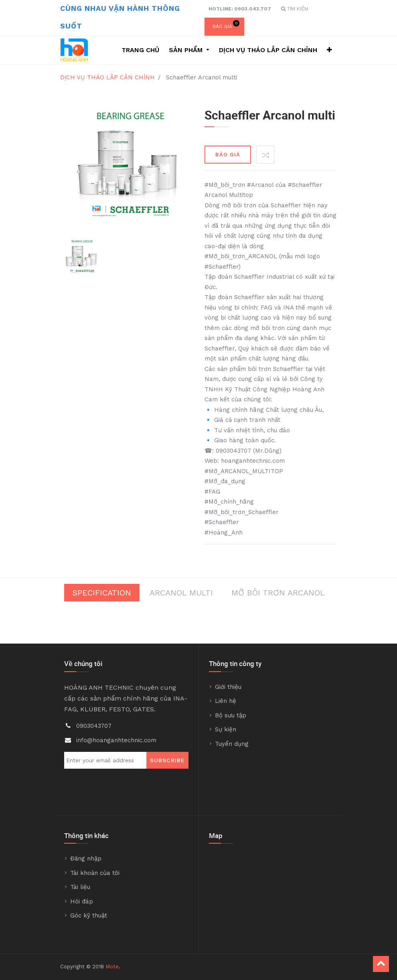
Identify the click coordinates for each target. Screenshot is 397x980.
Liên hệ (226, 701)
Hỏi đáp (82, 901)
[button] (329, 50)
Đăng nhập (86, 859)
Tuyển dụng (232, 744)
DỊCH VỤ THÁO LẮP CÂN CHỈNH (107, 77)
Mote (112, 967)
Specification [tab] (102, 593)
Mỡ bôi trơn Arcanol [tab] (278, 593)
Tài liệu (80, 887)
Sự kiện (226, 729)
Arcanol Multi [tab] (181, 593)
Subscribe (167, 760)
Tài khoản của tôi (95, 873)
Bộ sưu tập (231, 715)
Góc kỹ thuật (89, 915)
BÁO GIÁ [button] (228, 155)
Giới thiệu (228, 687)
